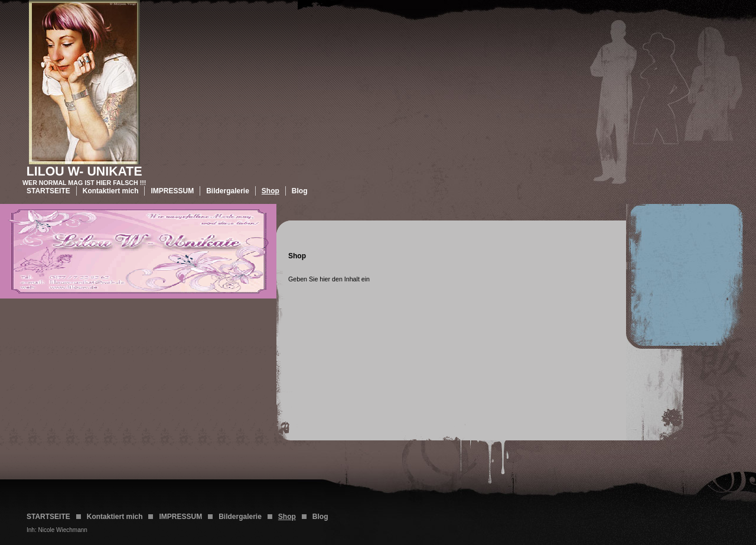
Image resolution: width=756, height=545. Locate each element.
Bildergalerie (228, 191)
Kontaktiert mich (111, 191)
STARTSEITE (48, 191)
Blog (300, 191)
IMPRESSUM (172, 191)
